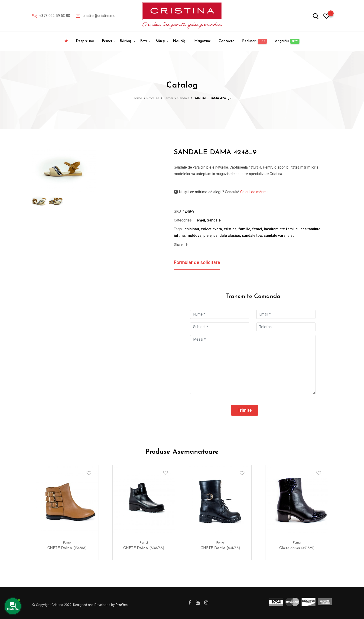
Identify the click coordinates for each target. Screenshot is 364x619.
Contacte (226, 41)
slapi (291, 236)
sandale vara (275, 236)
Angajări (287, 41)
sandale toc (252, 236)
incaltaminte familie (281, 229)
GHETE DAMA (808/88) (144, 548)
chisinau (192, 229)
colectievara (211, 229)
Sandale (214, 220)
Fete (144, 41)
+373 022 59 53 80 (55, 16)
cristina (230, 229)
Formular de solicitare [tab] (197, 262)
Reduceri (255, 41)
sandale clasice (227, 236)
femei (257, 229)
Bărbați (126, 41)
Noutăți (180, 41)
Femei (107, 41)
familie (244, 229)
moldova (194, 236)
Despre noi (85, 41)
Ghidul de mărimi (253, 192)
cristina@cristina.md (99, 16)
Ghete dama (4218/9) (297, 548)
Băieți (160, 41)
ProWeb (122, 605)
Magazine (203, 41)
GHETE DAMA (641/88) (220, 548)
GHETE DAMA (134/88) (67, 548)
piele (207, 236)
